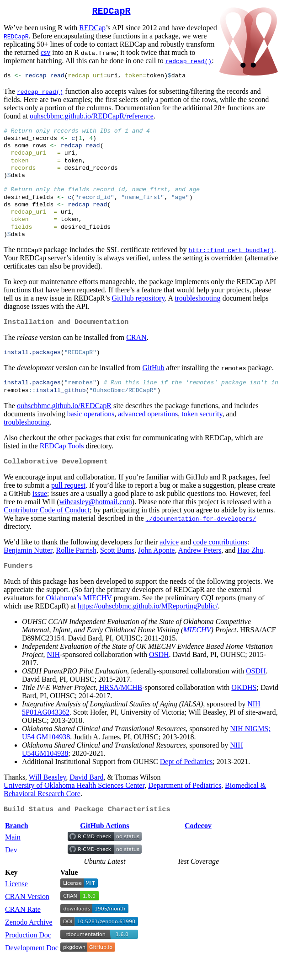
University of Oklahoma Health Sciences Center (74, 805)
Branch (17, 847)
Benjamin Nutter (28, 569)
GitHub (153, 385)
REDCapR (112, 12)
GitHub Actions (104, 847)
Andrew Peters (200, 569)
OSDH (159, 675)
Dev (11, 871)
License (16, 905)
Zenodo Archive (29, 944)
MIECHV (197, 650)
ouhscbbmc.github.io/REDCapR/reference (92, 118)
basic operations (91, 432)
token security (202, 432)
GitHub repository (138, 313)
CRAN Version (27, 918)
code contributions (220, 561)
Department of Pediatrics (185, 805)
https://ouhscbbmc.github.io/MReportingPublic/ (148, 626)
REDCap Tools (62, 464)
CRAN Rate (23, 931)
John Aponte (156, 569)
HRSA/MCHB (121, 708)
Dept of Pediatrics (186, 782)
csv (45, 54)
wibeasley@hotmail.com (96, 521)
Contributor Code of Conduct (47, 529)
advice (169, 561)
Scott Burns (117, 569)
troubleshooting (197, 313)
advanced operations (148, 432)
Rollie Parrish (76, 569)
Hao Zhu (250, 569)
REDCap (92, 30)
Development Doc (32, 969)
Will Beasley (47, 797)
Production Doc (28, 956)
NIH (53, 675)
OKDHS (244, 708)
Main (13, 859)
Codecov (198, 847)
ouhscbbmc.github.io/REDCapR (64, 424)
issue (40, 513)
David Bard (86, 797)
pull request (68, 504)
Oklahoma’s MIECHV (79, 618)
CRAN (136, 353)
